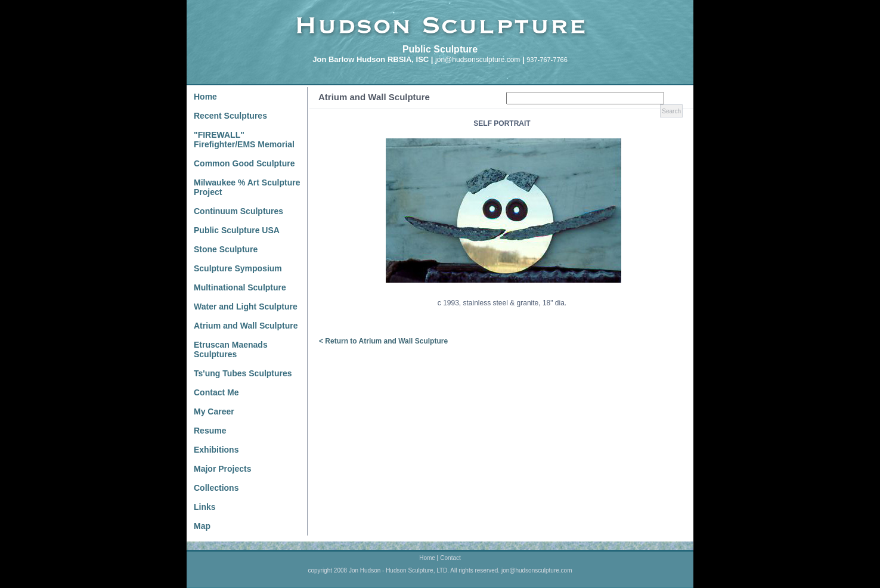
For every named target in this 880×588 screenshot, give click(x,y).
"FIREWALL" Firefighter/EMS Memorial (244, 140)
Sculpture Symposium (238, 268)
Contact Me (216, 392)
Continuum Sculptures (238, 211)
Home (205, 97)
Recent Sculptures (230, 116)
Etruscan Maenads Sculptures (231, 349)
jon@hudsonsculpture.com (478, 60)
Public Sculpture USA (237, 230)
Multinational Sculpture (240, 287)
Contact (450, 558)
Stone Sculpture (226, 249)
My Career (214, 411)
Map (202, 526)
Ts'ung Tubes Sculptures (243, 373)
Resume (210, 431)
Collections (216, 488)
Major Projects (222, 469)
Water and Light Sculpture (246, 307)
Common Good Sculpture (244, 163)
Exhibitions (216, 450)
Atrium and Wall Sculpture (246, 326)
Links (205, 507)
